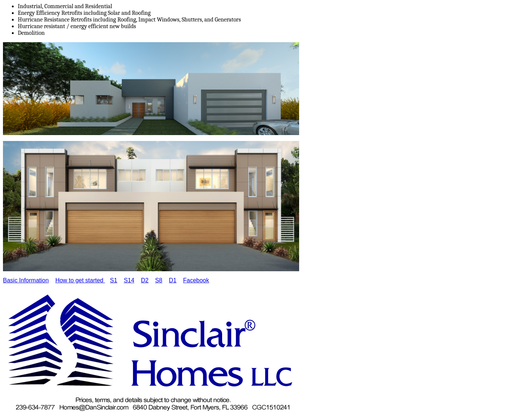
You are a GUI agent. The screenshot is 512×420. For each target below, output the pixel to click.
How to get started (80, 280)
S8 (159, 280)
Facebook (196, 280)
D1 (173, 280)
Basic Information (26, 280)
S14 (129, 280)
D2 (145, 280)
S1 (114, 280)
